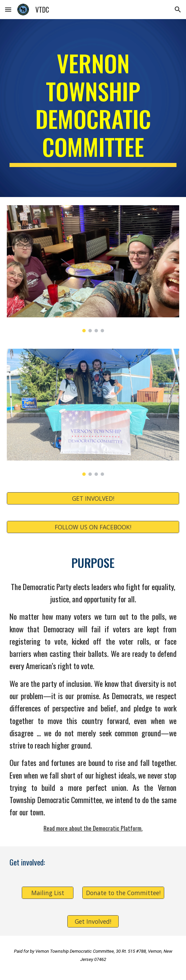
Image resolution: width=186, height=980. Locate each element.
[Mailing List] (47, 893)
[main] (93, 108)
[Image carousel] (93, 269)
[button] (8, 9)
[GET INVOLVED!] (93, 498)
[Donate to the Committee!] (123, 893)
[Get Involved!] (93, 922)
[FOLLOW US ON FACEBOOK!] (93, 527)
